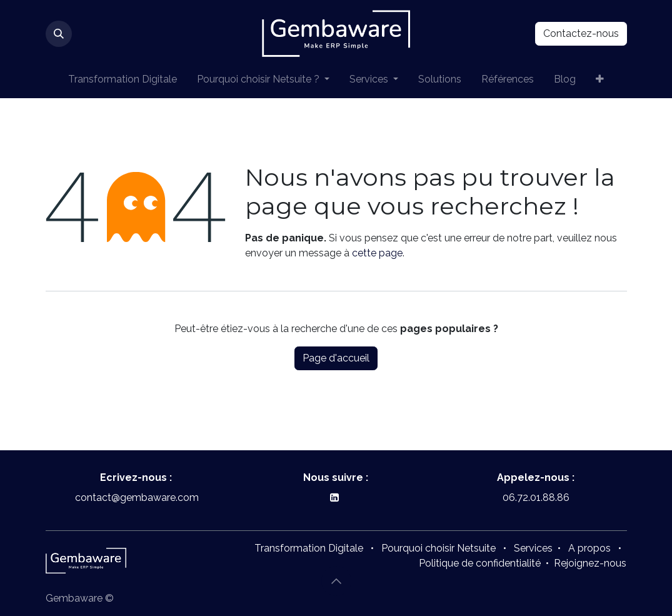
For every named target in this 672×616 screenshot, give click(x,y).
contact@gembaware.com (136, 497)
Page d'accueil (336, 358)
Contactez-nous (581, 33)
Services (533, 548)
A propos (589, 548)
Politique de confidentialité (480, 563)
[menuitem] (123, 79)
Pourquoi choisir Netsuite (439, 548)
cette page (377, 253)
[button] (59, 34)
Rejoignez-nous (590, 563)
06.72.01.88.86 (536, 497)
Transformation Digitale (309, 548)
